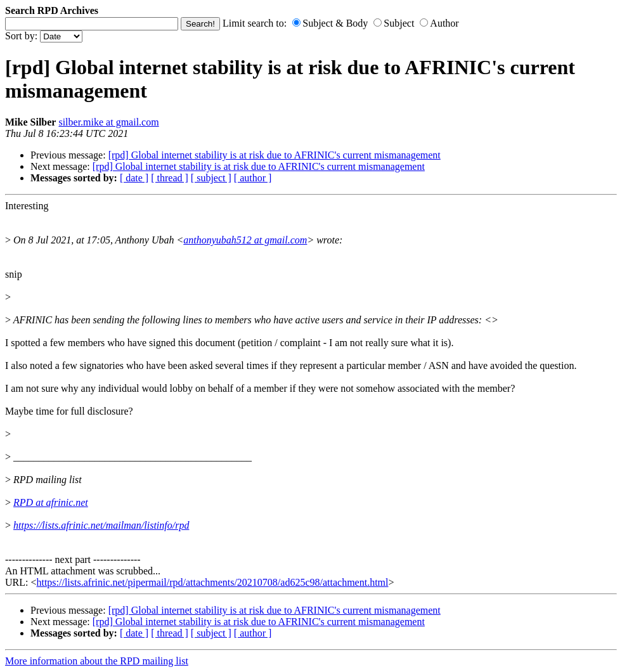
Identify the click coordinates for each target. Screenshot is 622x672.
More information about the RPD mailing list (97, 661)
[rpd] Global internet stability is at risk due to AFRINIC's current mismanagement (275, 155)
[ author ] (253, 178)
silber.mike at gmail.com (108, 122)
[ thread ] (170, 178)
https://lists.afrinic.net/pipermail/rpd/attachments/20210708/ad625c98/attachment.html (212, 582)
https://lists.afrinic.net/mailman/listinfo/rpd (101, 525)
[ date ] (134, 178)
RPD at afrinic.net (51, 502)
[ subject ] (211, 178)
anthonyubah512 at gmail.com (245, 240)
